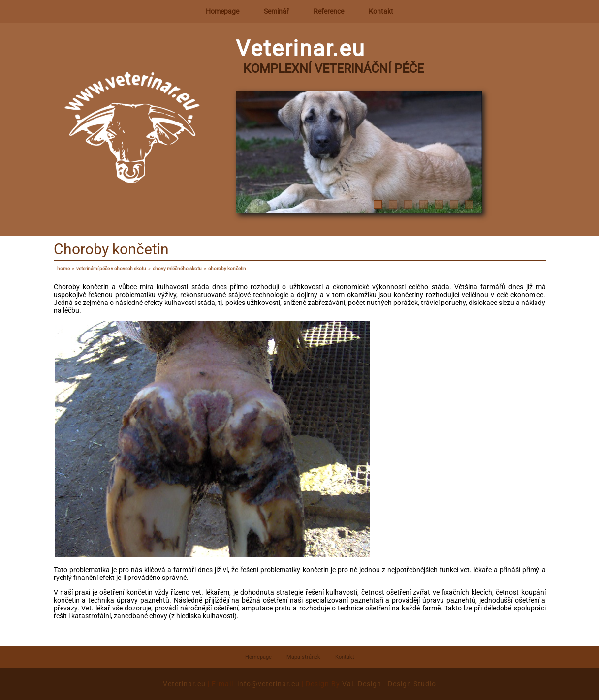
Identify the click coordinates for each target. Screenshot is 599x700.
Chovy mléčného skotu (177, 268)
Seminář (276, 11)
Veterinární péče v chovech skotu (111, 268)
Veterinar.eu (184, 684)
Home (63, 268)
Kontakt (381, 11)
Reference (329, 11)
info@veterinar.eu (268, 684)
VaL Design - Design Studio (389, 684)
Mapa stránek (303, 657)
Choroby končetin (227, 268)
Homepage (222, 11)
